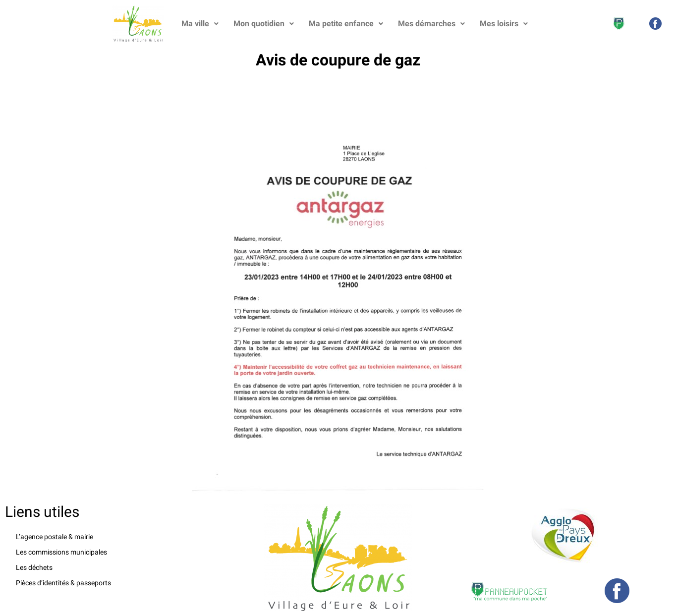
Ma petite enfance (346, 24)
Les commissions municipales (61, 552)
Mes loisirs (504, 24)
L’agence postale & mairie (55, 537)
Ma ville (200, 24)
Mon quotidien (264, 24)
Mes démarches (431, 24)
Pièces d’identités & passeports (63, 583)
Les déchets (34, 567)
